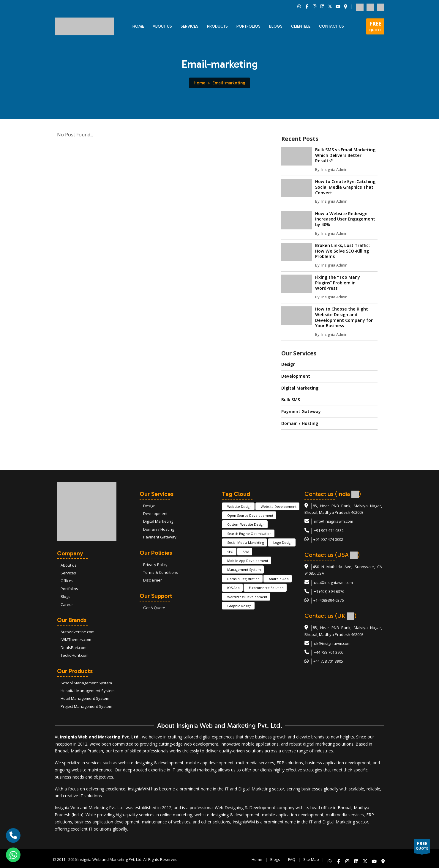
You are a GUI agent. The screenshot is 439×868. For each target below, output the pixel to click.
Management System (244, 570)
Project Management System (86, 706)
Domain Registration (243, 579)
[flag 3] (381, 7)
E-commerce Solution (266, 588)
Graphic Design (239, 606)
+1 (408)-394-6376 (329, 591)
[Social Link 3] (315, 7)
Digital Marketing (300, 388)
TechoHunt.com (75, 655)
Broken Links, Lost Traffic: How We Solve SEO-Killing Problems (342, 251)
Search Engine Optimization (249, 534)
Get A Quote (154, 608)
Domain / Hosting (300, 423)
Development (296, 376)
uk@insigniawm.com (332, 643)
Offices (67, 581)
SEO (230, 552)
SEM (246, 552)
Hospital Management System (88, 691)
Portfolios (69, 589)
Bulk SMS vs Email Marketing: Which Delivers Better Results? (346, 155)
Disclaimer (153, 580)
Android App (279, 579)
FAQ (292, 858)
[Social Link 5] (330, 7)
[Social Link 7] (345, 7)
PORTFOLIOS (248, 26)
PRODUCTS (217, 26)
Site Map (311, 858)
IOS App (233, 588)
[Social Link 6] (338, 7)
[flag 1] (360, 7)
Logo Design (283, 542)
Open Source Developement (250, 515)
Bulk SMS (291, 400)
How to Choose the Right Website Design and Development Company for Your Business (344, 317)
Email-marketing (229, 83)
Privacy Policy (155, 565)
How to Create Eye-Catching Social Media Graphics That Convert (345, 187)
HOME (138, 26)
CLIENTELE (301, 26)
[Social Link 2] (307, 7)
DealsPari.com (74, 648)
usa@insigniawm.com (333, 582)
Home (200, 83)
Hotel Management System (85, 698)
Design (288, 364)
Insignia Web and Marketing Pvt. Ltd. (110, 858)
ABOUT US (162, 26)
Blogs (65, 596)
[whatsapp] (13, 855)
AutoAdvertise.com (78, 632)
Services (190, 26)
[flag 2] (370, 7)
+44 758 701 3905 (329, 652)
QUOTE (375, 26)
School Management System (86, 683)
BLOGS (276, 26)
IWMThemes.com (76, 639)
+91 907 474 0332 (329, 530)
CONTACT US (331, 26)
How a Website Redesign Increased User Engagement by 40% (345, 219)
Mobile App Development (248, 561)
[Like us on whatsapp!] (329, 858)
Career (67, 604)
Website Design (239, 507)
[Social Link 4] (322, 7)
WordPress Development (247, 597)
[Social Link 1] (299, 7)
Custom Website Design (246, 524)
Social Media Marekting (246, 542)
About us (69, 565)
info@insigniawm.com (334, 521)
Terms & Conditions (161, 572)
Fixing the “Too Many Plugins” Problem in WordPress (338, 283)
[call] (13, 835)
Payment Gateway (301, 411)
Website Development (279, 507)
